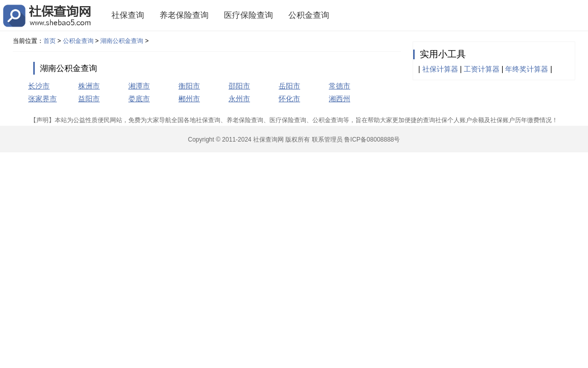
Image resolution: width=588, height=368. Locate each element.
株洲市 (89, 86)
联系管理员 (327, 140)
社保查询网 (268, 140)
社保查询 (128, 15)
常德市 (340, 86)
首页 (50, 41)
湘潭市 (139, 86)
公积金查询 (309, 15)
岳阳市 (289, 86)
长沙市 (39, 86)
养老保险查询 (184, 15)
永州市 (239, 99)
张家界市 (42, 99)
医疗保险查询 (248, 15)
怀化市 (289, 99)
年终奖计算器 (527, 69)
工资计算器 (482, 69)
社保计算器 (440, 69)
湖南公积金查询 (122, 41)
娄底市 (139, 99)
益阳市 (89, 99)
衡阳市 (189, 86)
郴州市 (189, 99)
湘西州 (340, 99)
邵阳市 (239, 86)
